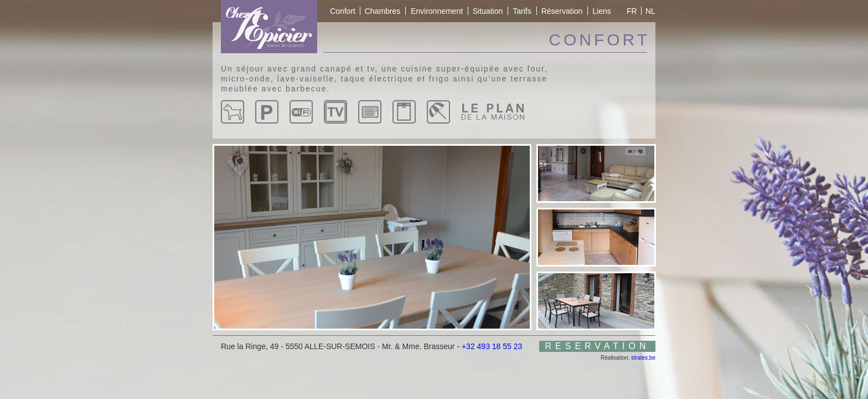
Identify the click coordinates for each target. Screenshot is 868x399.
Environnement (437, 11)
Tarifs (522, 11)
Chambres (383, 11)
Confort (343, 11)
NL (650, 11)
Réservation (562, 11)
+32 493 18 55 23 (492, 346)
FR (632, 11)
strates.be (643, 358)
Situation (488, 11)
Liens (601, 11)
